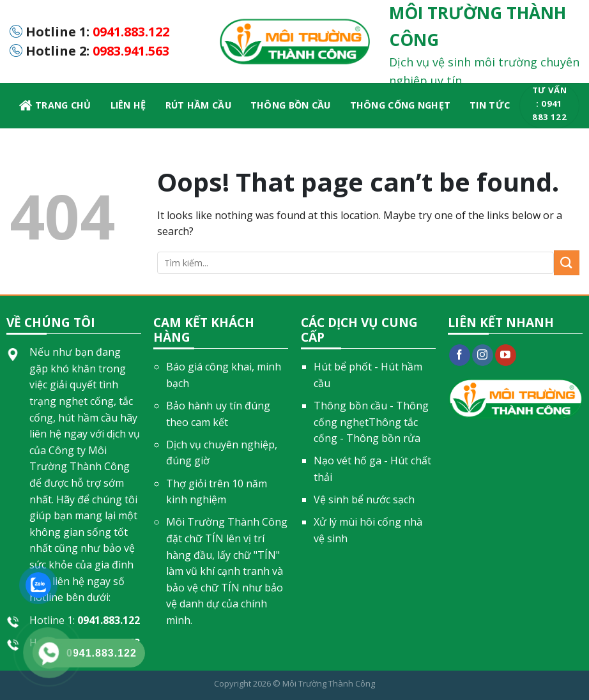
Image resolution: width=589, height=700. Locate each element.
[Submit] (567, 263)
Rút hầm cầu (198, 105)
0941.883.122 (131, 32)
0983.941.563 (131, 51)
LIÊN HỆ (128, 105)
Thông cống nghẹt (401, 105)
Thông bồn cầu (291, 105)
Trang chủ (55, 105)
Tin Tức (490, 105)
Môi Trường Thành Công (329, 683)
